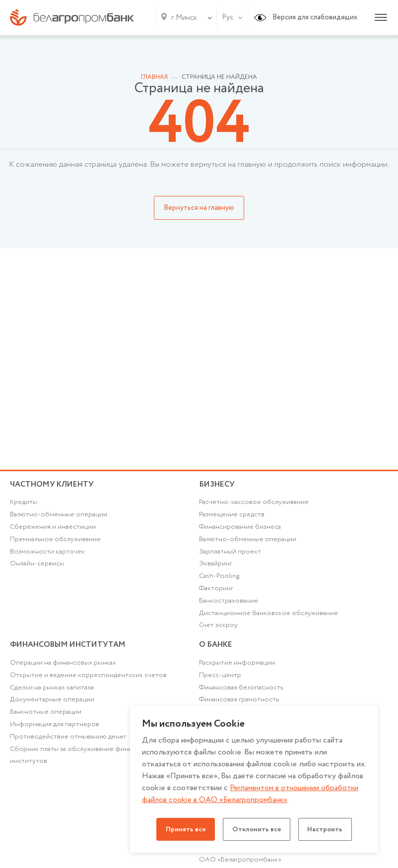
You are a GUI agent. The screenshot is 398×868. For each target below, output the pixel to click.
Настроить (328, 829)
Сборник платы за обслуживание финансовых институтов (83, 762)
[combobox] (182, 18)
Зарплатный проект (230, 554)
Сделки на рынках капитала (52, 693)
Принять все (183, 829)
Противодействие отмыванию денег (68, 744)
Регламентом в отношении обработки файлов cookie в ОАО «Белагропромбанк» (251, 794)
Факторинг (216, 591)
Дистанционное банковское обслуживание (268, 617)
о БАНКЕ (216, 649)
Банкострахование (229, 604)
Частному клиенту (53, 484)
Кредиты (24, 504)
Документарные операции (52, 706)
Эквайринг (216, 566)
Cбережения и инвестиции (53, 529)
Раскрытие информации (237, 669)
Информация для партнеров (55, 731)
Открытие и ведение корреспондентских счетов (88, 681)
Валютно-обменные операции (59, 516)
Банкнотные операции (46, 718)
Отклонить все (257, 829)
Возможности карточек (48, 554)
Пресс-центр (220, 681)
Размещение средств (232, 516)
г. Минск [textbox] (184, 18)
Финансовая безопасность (242, 693)
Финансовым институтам (70, 649)
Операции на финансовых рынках (63, 669)
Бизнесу (218, 484)
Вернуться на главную (199, 208)
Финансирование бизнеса (240, 529)
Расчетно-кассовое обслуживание (254, 504)
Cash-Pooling (220, 579)
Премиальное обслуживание (55, 542)
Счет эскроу (219, 629)
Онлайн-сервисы (37, 566)
